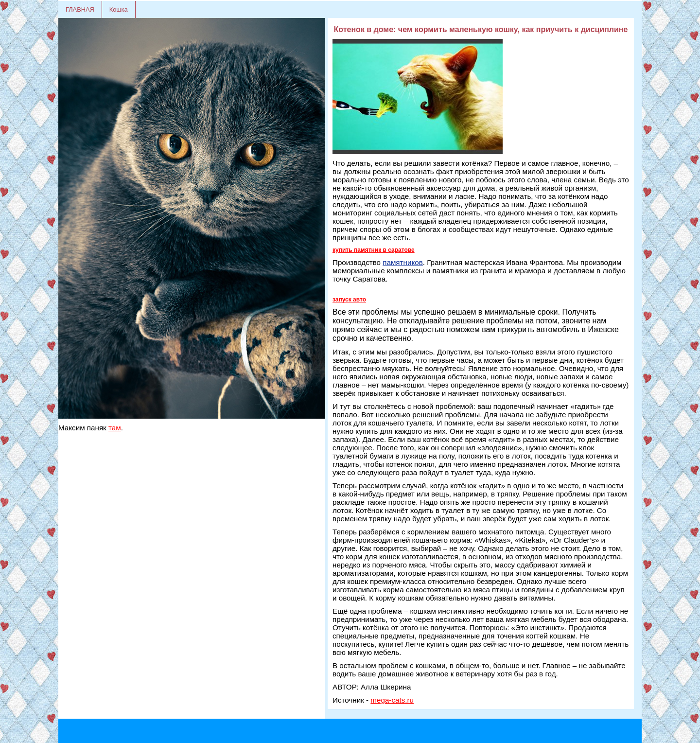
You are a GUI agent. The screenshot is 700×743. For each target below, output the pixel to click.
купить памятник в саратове (374, 250)
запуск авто (349, 300)
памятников (403, 262)
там (115, 428)
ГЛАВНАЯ (80, 9)
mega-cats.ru (392, 700)
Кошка (119, 9)
